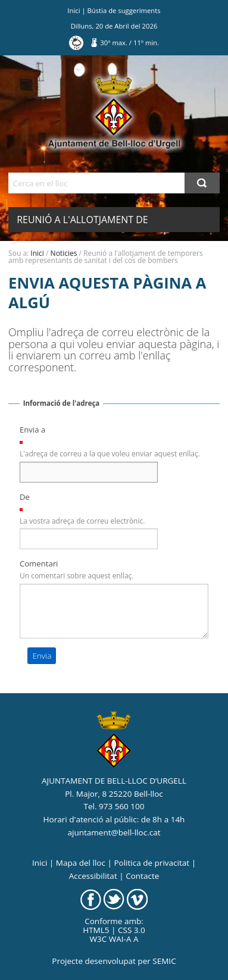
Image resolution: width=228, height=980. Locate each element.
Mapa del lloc (81, 863)
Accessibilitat (93, 876)
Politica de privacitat (152, 863)
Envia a (32, 430)
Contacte (142, 876)
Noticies (64, 253)
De (25, 497)
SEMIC (164, 961)
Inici (74, 10)
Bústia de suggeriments (124, 10)
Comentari (39, 563)
